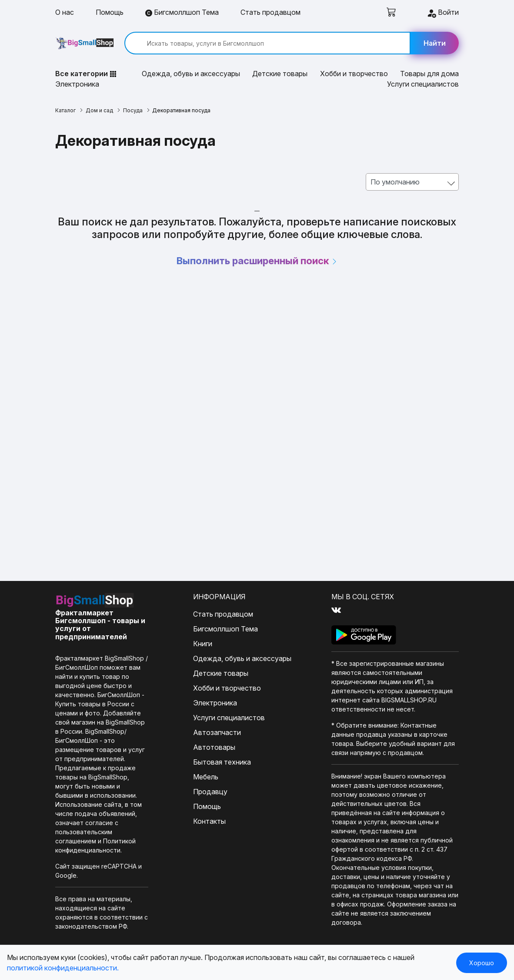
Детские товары (280, 74)
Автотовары (214, 747)
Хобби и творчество (354, 74)
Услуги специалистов (423, 84)
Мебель (206, 777)
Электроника (77, 84)
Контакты (209, 821)
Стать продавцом (270, 12)
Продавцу (210, 792)
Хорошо (482, 963)
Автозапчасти (217, 732)
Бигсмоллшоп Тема (182, 12)
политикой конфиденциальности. (63, 968)
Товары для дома (429, 74)
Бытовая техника (222, 762)
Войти (443, 13)
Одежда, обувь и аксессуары (191, 74)
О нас (65, 12)
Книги (203, 644)
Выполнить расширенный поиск (257, 261)
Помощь (110, 12)
